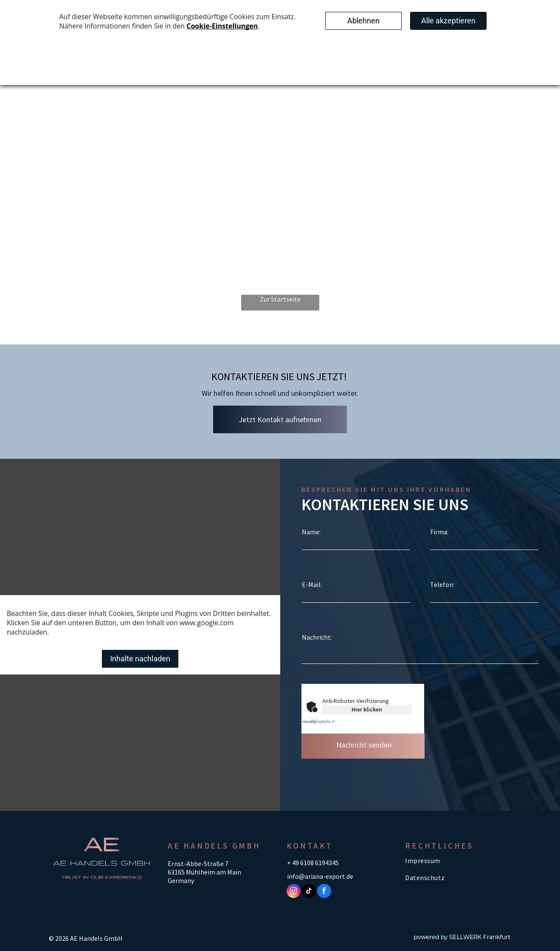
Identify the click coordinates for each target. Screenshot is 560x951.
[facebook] (324, 892)
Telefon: (442, 584)
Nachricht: (317, 637)
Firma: (439, 532)
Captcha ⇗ (317, 721)
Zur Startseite (280, 299)
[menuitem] (458, 861)
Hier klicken (367, 709)
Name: (311, 532)
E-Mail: (312, 584)
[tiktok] (309, 892)
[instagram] (294, 892)
